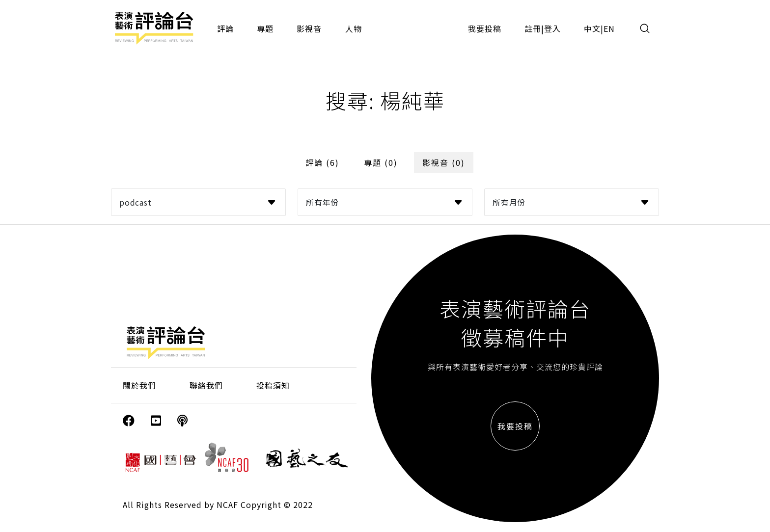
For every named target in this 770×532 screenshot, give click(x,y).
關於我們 (139, 385)
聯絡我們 (206, 385)
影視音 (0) (444, 162)
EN (609, 28)
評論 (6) (322, 162)
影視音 (309, 28)
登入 (552, 28)
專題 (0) (381, 162)
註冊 (533, 28)
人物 (354, 28)
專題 (265, 28)
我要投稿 (485, 28)
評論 (225, 28)
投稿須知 (273, 385)
